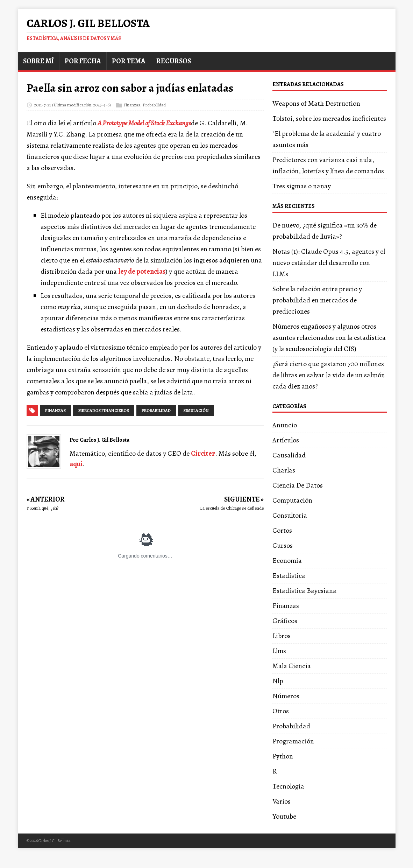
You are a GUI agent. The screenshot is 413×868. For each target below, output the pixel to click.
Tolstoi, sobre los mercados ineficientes (329, 118)
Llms (279, 651)
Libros (282, 636)
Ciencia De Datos (298, 485)
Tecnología (288, 786)
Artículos (286, 440)
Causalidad (289, 455)
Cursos (283, 545)
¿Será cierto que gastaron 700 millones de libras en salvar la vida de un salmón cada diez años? (329, 375)
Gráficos (285, 621)
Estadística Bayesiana (304, 591)
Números (286, 696)
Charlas (284, 470)
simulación (196, 411)
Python (283, 756)
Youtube (284, 816)
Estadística (289, 576)
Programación (293, 741)
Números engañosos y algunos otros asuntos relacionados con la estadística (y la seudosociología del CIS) (329, 338)
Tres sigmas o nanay (302, 186)
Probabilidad (154, 104)
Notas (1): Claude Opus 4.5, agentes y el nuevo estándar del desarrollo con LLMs (329, 263)
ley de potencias (142, 271)
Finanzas (132, 104)
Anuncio (285, 425)
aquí (76, 464)
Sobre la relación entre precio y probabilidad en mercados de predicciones (317, 300)
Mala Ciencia (292, 666)
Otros (281, 711)
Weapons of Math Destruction (316, 103)
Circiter (203, 453)
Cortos (282, 530)
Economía (287, 561)
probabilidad (156, 411)
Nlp (278, 681)
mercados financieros (104, 411)
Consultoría (290, 515)
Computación (292, 500)
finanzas (55, 411)
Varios (282, 801)
